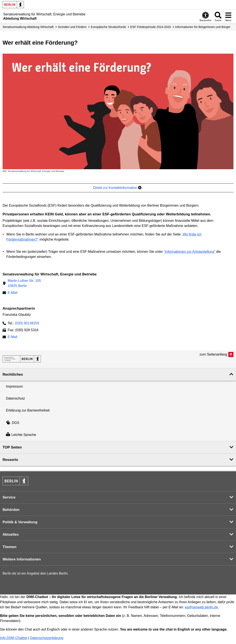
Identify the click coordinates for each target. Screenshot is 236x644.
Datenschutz (15, 398)
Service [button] (9, 497)
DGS (13, 423)
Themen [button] (9, 547)
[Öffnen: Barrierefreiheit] (205, 16)
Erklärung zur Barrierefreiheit (28, 410)
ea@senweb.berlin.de (201, 607)
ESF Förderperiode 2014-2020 (151, 27)
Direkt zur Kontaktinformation (117, 188)
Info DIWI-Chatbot (14, 638)
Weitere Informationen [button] (22, 559)
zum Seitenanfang (213, 354)
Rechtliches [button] (13, 374)
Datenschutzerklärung (47, 638)
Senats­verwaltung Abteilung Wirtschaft (28, 27)
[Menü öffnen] (228, 16)
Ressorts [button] (10, 460)
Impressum (14, 386)
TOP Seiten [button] (12, 447)
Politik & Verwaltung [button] (20, 522)
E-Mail (12, 293)
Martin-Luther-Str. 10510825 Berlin (24, 283)
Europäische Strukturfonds (109, 27)
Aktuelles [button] (11, 534)
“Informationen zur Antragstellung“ (189, 252)
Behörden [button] (11, 510)
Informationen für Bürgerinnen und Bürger (203, 27)
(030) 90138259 (27, 323)
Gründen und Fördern (72, 27)
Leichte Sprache (21, 435)
